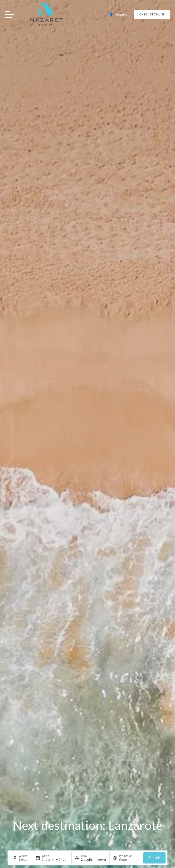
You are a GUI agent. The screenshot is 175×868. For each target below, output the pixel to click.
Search (154, 858)
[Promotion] (129, 860)
